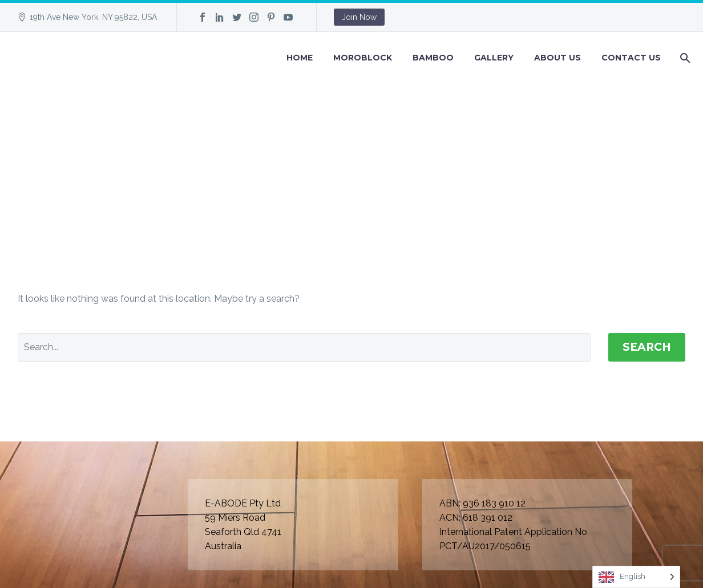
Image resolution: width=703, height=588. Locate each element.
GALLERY (494, 58)
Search (647, 347)
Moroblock (363, 58)
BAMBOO (433, 58)
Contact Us (631, 58)
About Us (557, 58)
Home (300, 58)
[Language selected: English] (636, 577)
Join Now (359, 17)
